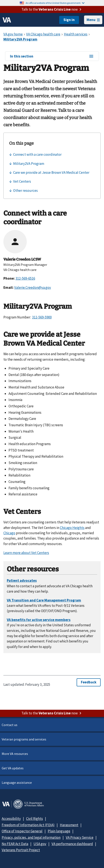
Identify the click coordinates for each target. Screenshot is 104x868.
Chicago (9, 533)
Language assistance (17, 782)
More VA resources (15, 754)
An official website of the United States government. (55, 3)
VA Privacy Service (80, 837)
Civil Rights (34, 819)
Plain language (59, 831)
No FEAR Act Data (15, 844)
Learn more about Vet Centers (26, 553)
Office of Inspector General (22, 831)
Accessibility (11, 819)
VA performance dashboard (72, 844)
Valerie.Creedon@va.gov (33, 287)
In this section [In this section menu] (52, 56)
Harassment (69, 825)
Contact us (10, 725)
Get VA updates (13, 768)
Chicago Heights (72, 528)
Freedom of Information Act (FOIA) (28, 825)
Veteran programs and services (24, 739)
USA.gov (40, 844)
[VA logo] (7, 20)
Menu (93, 20)
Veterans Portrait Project (21, 850)
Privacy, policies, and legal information (31, 837)
